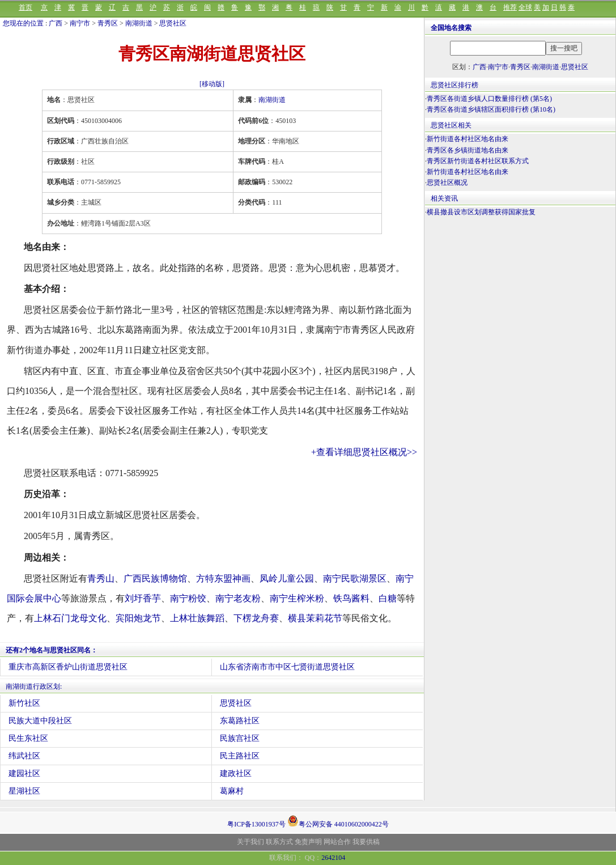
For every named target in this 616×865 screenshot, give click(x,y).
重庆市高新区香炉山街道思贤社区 (68, 667)
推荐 (510, 7)
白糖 (388, 598)
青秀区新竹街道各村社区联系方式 (478, 161)
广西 (56, 23)
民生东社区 (28, 738)
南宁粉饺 (188, 598)
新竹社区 (24, 703)
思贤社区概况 (447, 183)
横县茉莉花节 (315, 618)
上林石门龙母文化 (70, 618)
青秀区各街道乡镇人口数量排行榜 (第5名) (489, 99)
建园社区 (24, 773)
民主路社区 (240, 756)
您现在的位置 (23, 23)
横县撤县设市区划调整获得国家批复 (481, 212)
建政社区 (236, 773)
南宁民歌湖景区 (355, 578)
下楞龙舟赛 (256, 618)
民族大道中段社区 (40, 721)
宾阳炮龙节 (138, 618)
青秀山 (101, 578)
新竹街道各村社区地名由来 (468, 139)
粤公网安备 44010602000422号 (338, 821)
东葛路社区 (240, 721)
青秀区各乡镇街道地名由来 (468, 150)
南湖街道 (139, 23)
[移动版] (212, 84)
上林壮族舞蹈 (197, 618)
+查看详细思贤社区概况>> (364, 452)
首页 (26, 7)
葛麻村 (232, 791)
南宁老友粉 (238, 598)
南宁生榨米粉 (297, 598)
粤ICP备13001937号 (256, 824)
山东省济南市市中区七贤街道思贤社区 (287, 667)
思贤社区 (173, 23)
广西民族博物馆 (155, 578)
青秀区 (108, 23)
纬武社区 (24, 756)
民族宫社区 (240, 738)
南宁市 (80, 23)
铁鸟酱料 (351, 598)
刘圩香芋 (143, 598)
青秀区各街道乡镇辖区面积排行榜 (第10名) (491, 109)
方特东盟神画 (223, 578)
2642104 (333, 858)
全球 (525, 7)
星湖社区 (24, 791)
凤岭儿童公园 (287, 578)
